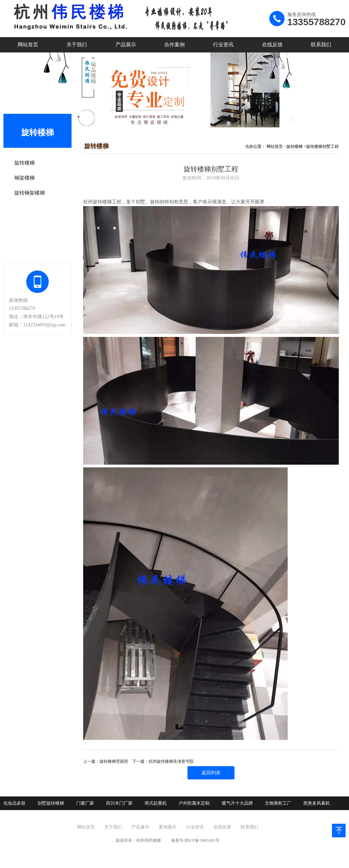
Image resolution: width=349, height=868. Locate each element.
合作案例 (174, 45)
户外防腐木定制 (194, 803)
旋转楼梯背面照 (114, 761)
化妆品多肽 (14, 803)
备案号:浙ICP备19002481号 (195, 840)
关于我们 (77, 45)
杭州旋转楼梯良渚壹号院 (171, 761)
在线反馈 (272, 45)
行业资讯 (223, 45)
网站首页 (28, 45)
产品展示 (126, 45)
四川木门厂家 (119, 803)
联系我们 (321, 45)
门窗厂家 (85, 803)
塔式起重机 (156, 803)
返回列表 (211, 773)
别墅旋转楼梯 (51, 803)
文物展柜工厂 (278, 803)
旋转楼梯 (294, 146)
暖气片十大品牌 (237, 803)
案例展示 (168, 827)
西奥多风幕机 (317, 803)
